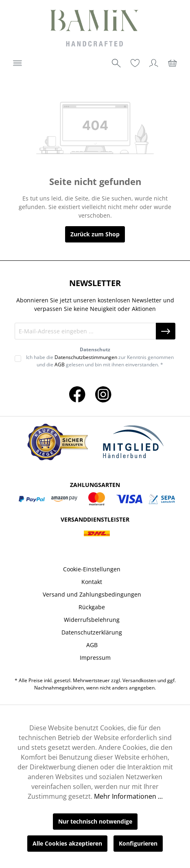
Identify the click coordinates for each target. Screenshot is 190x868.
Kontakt (92, 582)
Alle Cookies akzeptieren (67, 843)
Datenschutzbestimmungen (86, 357)
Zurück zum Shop (95, 234)
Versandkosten (139, 680)
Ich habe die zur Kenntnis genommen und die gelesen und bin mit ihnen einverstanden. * (100, 361)
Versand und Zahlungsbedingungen (92, 594)
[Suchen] (116, 63)
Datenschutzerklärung (92, 632)
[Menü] (17, 63)
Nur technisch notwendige (95, 821)
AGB (60, 365)
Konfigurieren (138, 843)
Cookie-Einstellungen (92, 569)
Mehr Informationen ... (128, 796)
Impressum (95, 658)
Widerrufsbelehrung (92, 620)
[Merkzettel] (135, 63)
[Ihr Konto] (154, 63)
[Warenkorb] (173, 63)
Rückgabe (92, 607)
